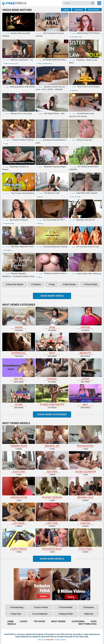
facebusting (17, 607)
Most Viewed (94, 10)
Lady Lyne (52, 514)
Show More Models (52, 559)
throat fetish (9, 224)
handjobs (8, 250)
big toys (89, 614)
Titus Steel (85, 539)
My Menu (99, 3)
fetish (19, 395)
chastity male (76, 37)
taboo (40, 277)
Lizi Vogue (19, 514)
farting (40, 224)
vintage (85, 318)
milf (85, 395)
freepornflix (49, 640)
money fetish (66, 614)
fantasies (89, 607)
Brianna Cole (85, 488)
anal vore (16, 614)
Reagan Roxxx (85, 436)
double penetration (52, 395)
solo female (76, 197)
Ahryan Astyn (19, 488)
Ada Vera (52, 462)
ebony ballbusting (45, 64)
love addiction (41, 614)
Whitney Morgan (52, 488)
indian (19, 318)
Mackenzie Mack (52, 539)
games (40, 197)
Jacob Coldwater (85, 462)
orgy (6, 144)
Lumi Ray (85, 514)
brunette (85, 344)
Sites (94, 621)
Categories (78, 621)
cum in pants (42, 607)
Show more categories (52, 414)
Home (14, 2)
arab (52, 318)
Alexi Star (19, 462)
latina (85, 369)
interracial (19, 344)
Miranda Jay (52, 436)
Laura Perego (19, 539)
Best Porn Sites (88, 624)
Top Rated (79, 10)
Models (12, 624)
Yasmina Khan (19, 436)
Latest (66, 10)
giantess (74, 90)
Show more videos (52, 296)
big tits (19, 369)
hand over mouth (11, 64)
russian (52, 369)
